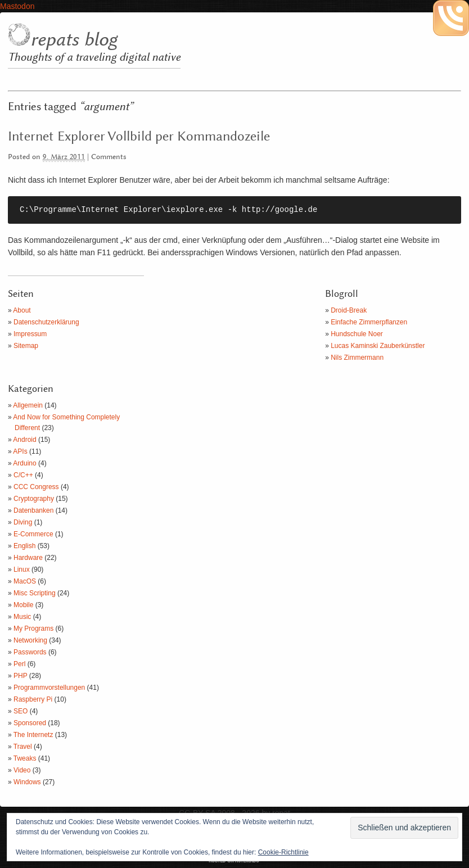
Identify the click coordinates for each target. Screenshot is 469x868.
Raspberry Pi (33, 699)
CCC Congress (36, 487)
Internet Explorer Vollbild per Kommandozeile (139, 137)
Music (22, 617)
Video (22, 770)
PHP (20, 676)
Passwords (30, 652)
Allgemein (28, 405)
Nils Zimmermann (357, 358)
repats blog (74, 40)
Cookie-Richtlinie (283, 852)
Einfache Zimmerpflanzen (369, 322)
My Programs (33, 629)
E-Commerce (33, 534)
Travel (23, 747)
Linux (22, 569)
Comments (109, 157)
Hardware (28, 558)
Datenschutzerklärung (46, 322)
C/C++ (23, 475)
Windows (27, 782)
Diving (23, 522)
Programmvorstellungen (49, 688)
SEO (21, 711)
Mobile (23, 605)
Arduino (24, 463)
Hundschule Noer (357, 334)
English (24, 546)
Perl (19, 664)
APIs (20, 451)
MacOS (25, 581)
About (22, 310)
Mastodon (17, 6)
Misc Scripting (35, 593)
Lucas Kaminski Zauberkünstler (378, 346)
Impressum (30, 334)
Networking (30, 640)
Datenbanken (33, 510)
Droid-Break (349, 310)
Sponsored (30, 723)
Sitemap (26, 346)
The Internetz (33, 735)
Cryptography (34, 499)
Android (24, 440)
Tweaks (25, 758)
